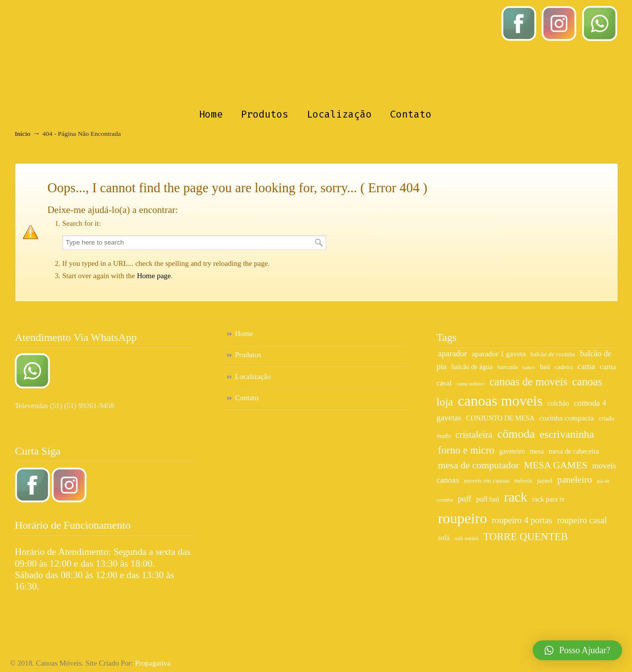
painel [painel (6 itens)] (545, 481)
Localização (253, 377)
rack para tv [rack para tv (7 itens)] (549, 499)
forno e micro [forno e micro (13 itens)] (466, 450)
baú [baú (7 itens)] (545, 367)
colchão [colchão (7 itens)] (558, 403)
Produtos (248, 355)
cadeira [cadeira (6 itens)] (563, 367)
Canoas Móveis (316, 52)
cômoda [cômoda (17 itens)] (516, 434)
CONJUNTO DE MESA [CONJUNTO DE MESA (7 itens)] (500, 418)
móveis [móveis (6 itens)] (523, 481)
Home (244, 334)
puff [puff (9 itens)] (465, 499)
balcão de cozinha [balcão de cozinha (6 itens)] (553, 354)
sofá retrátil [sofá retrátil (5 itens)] (466, 538)
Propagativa (153, 663)
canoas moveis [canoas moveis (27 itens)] (500, 401)
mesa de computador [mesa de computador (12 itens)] (478, 465)
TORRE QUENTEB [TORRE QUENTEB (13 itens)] (526, 537)
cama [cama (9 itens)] (586, 366)
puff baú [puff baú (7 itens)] (488, 499)
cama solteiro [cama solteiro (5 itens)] (471, 384)
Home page (154, 276)
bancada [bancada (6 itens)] (507, 367)
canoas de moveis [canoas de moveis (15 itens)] (528, 382)
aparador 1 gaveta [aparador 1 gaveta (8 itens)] (498, 354)
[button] (578, 650)
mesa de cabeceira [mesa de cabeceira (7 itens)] (574, 451)
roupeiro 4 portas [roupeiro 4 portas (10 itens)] (522, 520)
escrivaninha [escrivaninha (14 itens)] (567, 434)
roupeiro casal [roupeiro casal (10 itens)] (582, 520)
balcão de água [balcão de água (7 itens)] (472, 367)
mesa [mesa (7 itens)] (537, 451)
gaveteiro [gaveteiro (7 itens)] (512, 451)
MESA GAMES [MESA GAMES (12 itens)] (556, 465)
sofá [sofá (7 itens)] (444, 538)
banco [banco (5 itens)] (529, 367)
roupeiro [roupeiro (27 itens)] (462, 518)
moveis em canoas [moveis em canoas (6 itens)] (486, 481)
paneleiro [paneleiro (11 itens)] (574, 480)
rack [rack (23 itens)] (516, 497)
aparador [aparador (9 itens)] (453, 354)
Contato (247, 398)
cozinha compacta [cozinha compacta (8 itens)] (567, 418)
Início (23, 134)
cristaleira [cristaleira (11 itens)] (474, 435)
